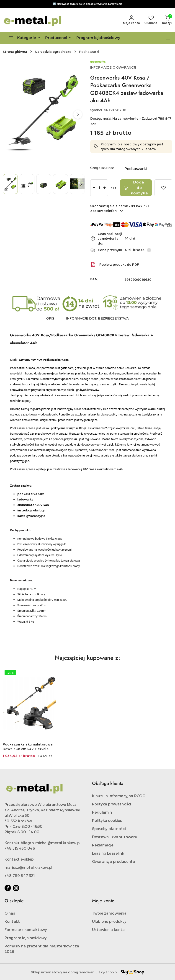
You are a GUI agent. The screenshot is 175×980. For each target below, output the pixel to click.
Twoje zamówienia (109, 913)
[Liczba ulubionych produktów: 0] (151, 20)
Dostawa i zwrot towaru (115, 837)
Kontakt (12, 921)
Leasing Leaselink (108, 853)
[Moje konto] (131, 20)
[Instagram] (16, 888)
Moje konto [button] (103, 901)
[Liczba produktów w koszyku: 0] (167, 20)
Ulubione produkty (109, 921)
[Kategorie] (23, 38)
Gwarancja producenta (113, 861)
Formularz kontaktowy (26, 930)
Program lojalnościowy (26, 938)
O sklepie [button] (14, 901)
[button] (58, 38)
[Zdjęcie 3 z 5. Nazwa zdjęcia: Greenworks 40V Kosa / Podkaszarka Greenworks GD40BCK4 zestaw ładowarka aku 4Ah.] (44, 184)
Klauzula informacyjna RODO (119, 796)
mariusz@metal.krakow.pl (28, 867)
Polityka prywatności (112, 804)
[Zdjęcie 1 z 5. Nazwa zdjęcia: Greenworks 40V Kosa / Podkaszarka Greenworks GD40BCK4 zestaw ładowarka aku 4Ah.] (10, 184)
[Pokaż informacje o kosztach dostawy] (149, 250)
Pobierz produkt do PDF (115, 265)
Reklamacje (103, 845)
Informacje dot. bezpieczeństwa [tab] (97, 318)
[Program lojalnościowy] (98, 38)
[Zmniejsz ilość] (94, 188)
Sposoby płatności (109, 829)
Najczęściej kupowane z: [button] (87, 658)
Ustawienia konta (108, 930)
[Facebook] (8, 888)
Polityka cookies (107, 820)
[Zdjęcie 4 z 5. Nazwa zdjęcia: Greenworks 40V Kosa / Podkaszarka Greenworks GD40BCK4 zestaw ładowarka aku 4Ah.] (61, 184)
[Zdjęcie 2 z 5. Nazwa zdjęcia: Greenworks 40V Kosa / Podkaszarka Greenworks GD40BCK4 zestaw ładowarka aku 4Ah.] (27, 184)
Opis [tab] (50, 318)
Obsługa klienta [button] (108, 783)
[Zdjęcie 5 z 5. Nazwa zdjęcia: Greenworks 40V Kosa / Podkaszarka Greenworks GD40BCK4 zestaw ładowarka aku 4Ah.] (77, 184)
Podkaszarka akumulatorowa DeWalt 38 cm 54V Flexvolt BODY (28, 747)
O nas (10, 913)
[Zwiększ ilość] (104, 188)
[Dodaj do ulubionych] (163, 188)
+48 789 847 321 (20, 876)
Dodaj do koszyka (136, 188)
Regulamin (102, 812)
